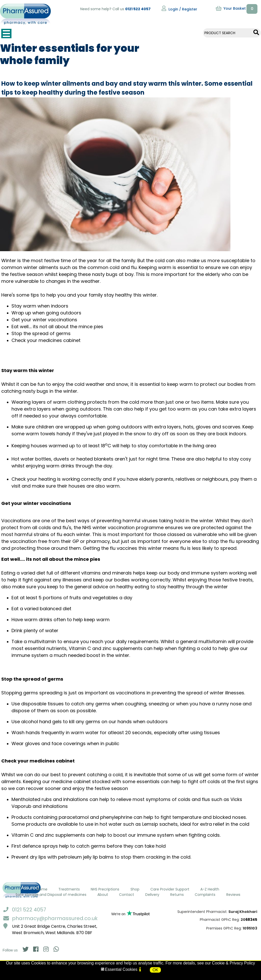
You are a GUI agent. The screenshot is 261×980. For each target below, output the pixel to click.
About (103, 895)
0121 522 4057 (138, 9)
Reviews (233, 895)
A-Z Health (210, 889)
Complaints (205, 895)
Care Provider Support (170, 889)
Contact (127, 895)
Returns (177, 895)
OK (155, 970)
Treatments (69, 889)
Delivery (152, 895)
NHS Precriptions (105, 889)
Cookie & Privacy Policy (234, 963)
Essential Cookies (121, 969)
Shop (135, 889)
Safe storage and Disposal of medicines (51, 895)
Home (42, 889)
